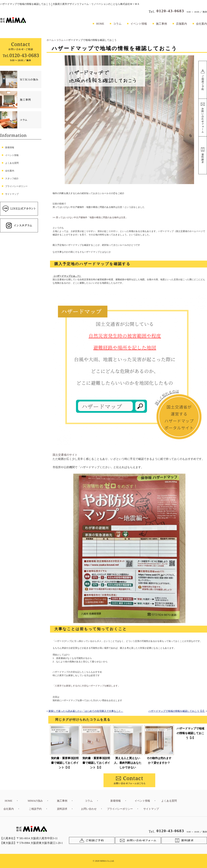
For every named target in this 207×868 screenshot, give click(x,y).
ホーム (50, 40)
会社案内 (201, 24)
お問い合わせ (89, 809)
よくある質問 (12, 163)
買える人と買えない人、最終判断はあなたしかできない (128, 763)
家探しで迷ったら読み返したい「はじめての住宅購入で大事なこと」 (86, 711)
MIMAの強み (35, 801)
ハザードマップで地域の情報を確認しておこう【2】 (177, 711)
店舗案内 (181, 24)
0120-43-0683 (170, 11)
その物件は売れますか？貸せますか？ (159, 760)
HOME (100, 24)
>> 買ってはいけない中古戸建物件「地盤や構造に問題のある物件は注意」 (90, 217)
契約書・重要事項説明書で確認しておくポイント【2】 (96, 763)
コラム (117, 24)
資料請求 (62, 809)
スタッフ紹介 (12, 178)
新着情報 (10, 147)
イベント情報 (139, 24)
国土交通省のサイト (65, 455)
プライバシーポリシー (16, 186)
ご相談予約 (35, 809)
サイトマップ (12, 194)
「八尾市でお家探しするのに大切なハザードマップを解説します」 (86, 686)
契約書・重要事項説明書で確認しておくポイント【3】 (65, 763)
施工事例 (161, 24)
